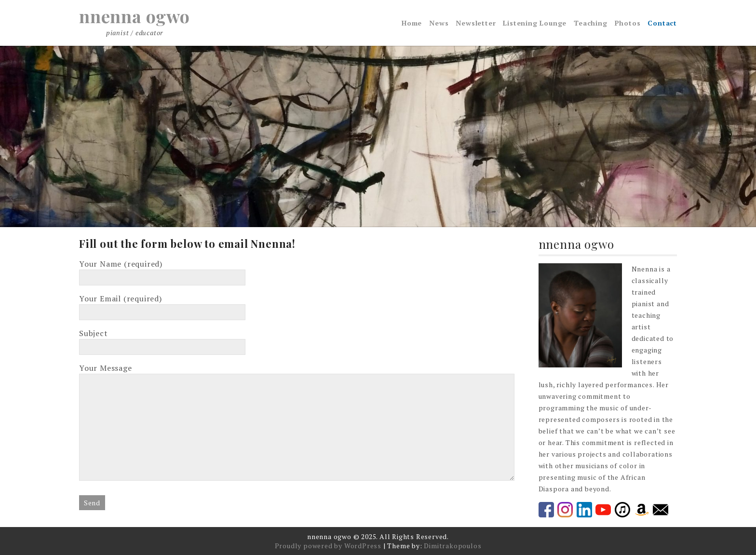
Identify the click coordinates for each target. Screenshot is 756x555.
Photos (628, 23)
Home (412, 23)
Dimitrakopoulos (452, 546)
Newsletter (476, 23)
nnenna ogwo (135, 16)
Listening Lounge (535, 23)
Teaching (590, 23)
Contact (662, 23)
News (439, 23)
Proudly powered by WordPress (328, 546)
